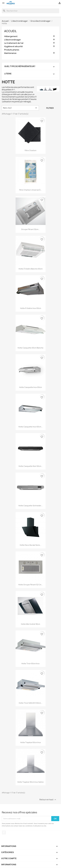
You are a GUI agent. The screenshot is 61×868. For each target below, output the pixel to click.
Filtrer (50, 108)
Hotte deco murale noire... (31, 545)
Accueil (10, 31)
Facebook (4, 833)
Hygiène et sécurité (13, 46)
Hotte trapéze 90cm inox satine (30, 782)
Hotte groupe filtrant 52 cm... (30, 585)
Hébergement (11, 36)
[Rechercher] (30, 11)
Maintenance (10, 53)
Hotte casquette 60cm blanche (30, 348)
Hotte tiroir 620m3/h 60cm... (31, 703)
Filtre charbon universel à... (30, 190)
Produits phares (12, 50)
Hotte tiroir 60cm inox (30, 664)
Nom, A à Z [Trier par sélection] (20, 108)
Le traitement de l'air (14, 43)
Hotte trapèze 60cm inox (31, 742)
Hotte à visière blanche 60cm (31, 269)
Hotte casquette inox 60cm (30, 387)
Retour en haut (48, 800)
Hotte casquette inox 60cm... (30, 427)
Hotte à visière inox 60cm (31, 308)
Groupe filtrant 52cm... (30, 229)
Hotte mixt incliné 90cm (30, 624)
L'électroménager (13, 40)
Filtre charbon (31, 150)
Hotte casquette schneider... (30, 506)
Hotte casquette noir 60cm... (31, 466)
